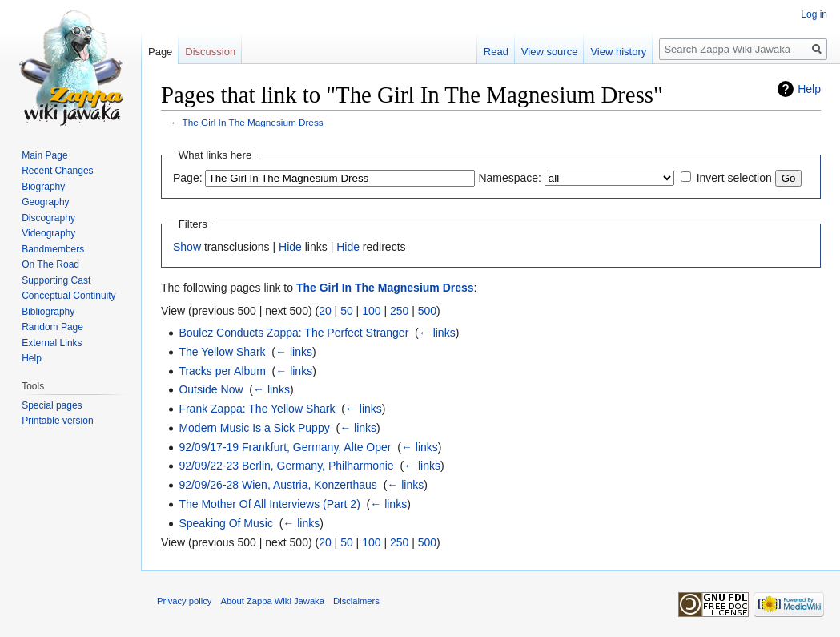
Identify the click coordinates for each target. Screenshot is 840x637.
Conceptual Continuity (68, 296)
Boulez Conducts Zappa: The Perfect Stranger (293, 333)
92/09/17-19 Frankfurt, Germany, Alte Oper (285, 447)
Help (809, 89)
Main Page (44, 155)
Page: (188, 178)
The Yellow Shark (222, 352)
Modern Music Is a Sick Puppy (254, 428)
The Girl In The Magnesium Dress (253, 122)
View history (618, 52)
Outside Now (211, 389)
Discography (48, 218)
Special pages (52, 405)
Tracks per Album (222, 371)
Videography (48, 233)
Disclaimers (356, 601)
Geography (45, 202)
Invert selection (734, 178)
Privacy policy (184, 601)
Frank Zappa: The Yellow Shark (257, 409)
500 (427, 311)
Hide (290, 247)
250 (399, 311)
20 (325, 311)
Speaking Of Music (226, 523)
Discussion (210, 52)
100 (371, 311)
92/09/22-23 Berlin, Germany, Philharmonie (286, 466)
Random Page (52, 327)
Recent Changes (57, 171)
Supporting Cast (56, 280)
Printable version (57, 421)
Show (187, 247)
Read (496, 52)
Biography (43, 187)
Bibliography (48, 312)
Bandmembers (53, 249)
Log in (814, 14)
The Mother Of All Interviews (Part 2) (269, 504)
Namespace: (510, 178)
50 (347, 311)
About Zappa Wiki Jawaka (273, 601)
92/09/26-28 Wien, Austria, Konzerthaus (277, 485)
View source (550, 52)
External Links (52, 343)
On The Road (50, 264)
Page (160, 52)
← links (437, 333)
